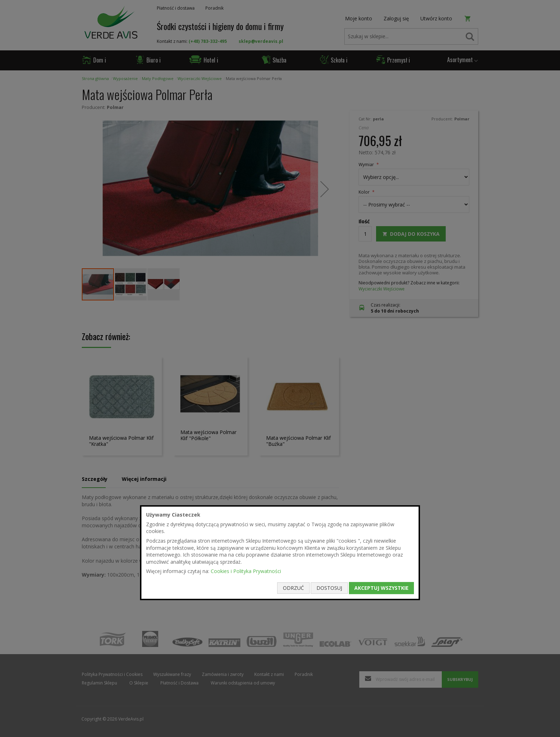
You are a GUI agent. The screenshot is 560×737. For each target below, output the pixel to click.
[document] (280, 553)
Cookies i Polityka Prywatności (246, 571)
